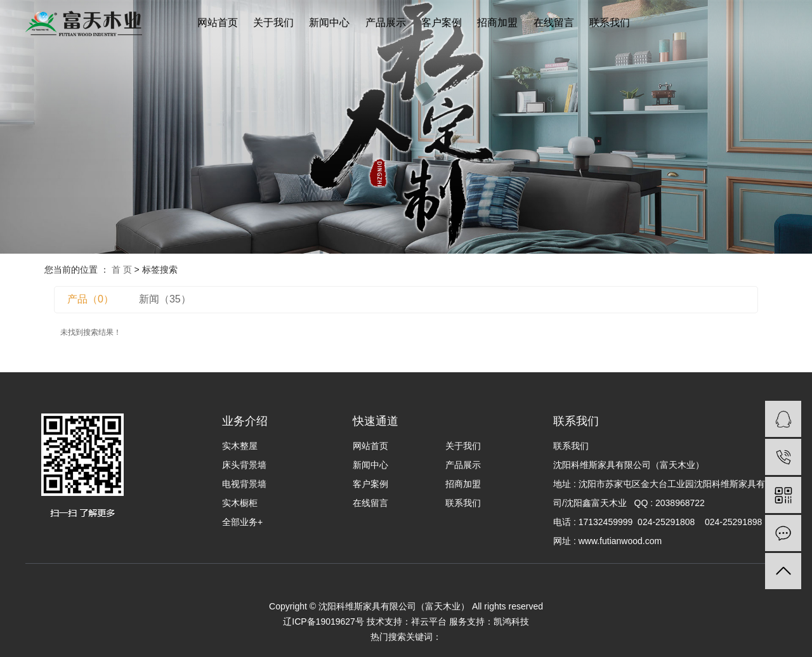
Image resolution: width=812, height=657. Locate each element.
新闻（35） (165, 299)
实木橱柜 (240, 503)
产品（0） (90, 299)
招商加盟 (497, 23)
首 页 (122, 270)
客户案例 (442, 23)
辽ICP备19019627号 (324, 621)
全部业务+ (242, 522)
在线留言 (554, 23)
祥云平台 (429, 621)
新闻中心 (329, 23)
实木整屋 (240, 446)
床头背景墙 (244, 465)
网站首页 (218, 23)
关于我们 (273, 23)
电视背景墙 (244, 484)
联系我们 (610, 23)
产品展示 (386, 23)
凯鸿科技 (511, 621)
